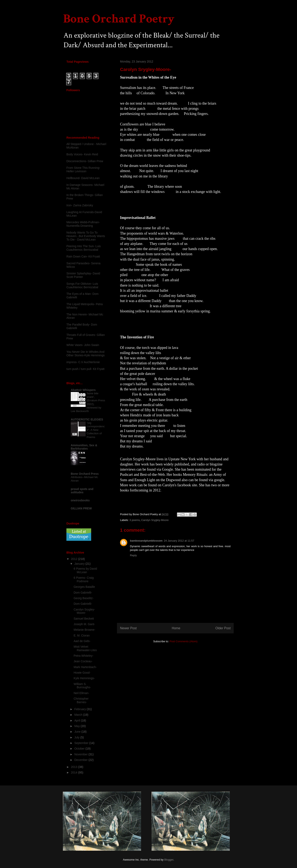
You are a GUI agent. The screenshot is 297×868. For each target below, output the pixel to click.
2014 (75, 772)
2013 (75, 767)
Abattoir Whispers (83, 390)
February (80, 709)
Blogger (169, 860)
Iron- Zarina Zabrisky (80, 205)
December (81, 760)
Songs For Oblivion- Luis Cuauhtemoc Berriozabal (82, 285)
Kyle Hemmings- (84, 678)
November (81, 754)
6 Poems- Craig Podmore (84, 579)
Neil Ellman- (81, 693)
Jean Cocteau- (83, 661)
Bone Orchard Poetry (119, 19)
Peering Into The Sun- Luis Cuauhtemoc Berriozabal (84, 248)
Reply (133, 555)
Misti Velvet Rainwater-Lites (85, 648)
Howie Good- (82, 673)
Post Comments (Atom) (183, 641)
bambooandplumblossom (146, 541)
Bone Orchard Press (85, 474)
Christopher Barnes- (81, 700)
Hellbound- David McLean (83, 178)
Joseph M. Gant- (84, 624)
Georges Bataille (84, 587)
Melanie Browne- (84, 630)
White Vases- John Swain (83, 345)
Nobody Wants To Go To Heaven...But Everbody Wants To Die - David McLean (86, 236)
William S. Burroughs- (82, 686)
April (78, 720)
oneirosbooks (80, 500)
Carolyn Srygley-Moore (155, 520)
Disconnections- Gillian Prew (85, 161)
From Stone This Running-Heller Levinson (83, 169)
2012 (75, 559)
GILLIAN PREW (81, 508)
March (79, 715)
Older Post (223, 628)
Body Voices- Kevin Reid (82, 154)
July (77, 737)
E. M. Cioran (82, 635)
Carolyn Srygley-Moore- (84, 611)
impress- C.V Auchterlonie (83, 362)
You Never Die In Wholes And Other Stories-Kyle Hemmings (85, 354)
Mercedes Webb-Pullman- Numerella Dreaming (83, 224)
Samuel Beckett (84, 619)
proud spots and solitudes (82, 491)
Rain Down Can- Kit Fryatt (83, 256)
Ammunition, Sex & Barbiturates (84, 447)
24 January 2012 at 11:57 (179, 541)
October (80, 749)
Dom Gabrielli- (83, 593)
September (82, 743)
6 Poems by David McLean (85, 570)
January (80, 564)
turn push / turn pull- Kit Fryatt (85, 369)
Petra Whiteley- (84, 656)
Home (176, 628)
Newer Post (128, 628)
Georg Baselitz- (84, 598)
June (78, 732)
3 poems (135, 520)
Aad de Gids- (82, 641)
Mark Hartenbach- (85, 667)
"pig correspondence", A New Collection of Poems (96, 430)
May (77, 726)
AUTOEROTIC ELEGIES (87, 419)
